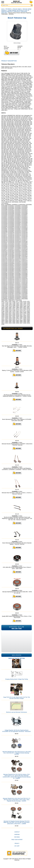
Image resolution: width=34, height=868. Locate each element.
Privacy (17, 843)
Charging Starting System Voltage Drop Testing (17, 679)
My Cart (17, 846)
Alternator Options (17, 9)
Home (3, 9)
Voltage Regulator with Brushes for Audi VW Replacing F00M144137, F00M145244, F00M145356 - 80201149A (15, 12)
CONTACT (17, 832)
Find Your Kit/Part (17, 840)
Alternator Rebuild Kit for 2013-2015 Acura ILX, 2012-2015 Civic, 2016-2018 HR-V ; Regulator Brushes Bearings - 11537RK (17, 753)
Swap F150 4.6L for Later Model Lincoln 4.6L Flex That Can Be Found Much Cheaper (17, 698)
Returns (17, 837)
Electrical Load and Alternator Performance (17, 712)
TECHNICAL (9, 9)
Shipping (17, 835)
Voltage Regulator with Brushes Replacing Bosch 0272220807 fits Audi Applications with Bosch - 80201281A (17, 731)
